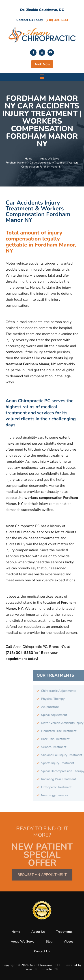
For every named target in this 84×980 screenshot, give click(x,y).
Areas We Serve (23, 942)
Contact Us (42, 951)
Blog (49, 942)
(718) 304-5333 (20, 653)
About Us (38, 932)
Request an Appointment (42, 875)
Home (16, 932)
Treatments (64, 932)
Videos (69, 942)
